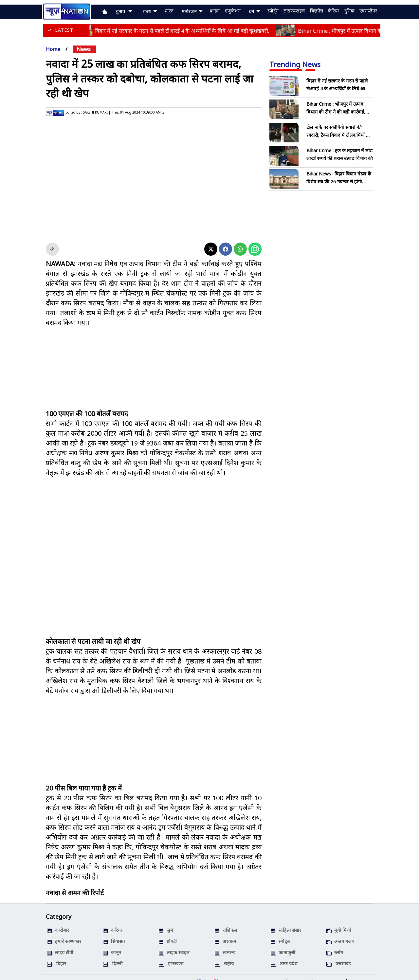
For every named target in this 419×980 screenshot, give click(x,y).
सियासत (114, 932)
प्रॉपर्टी (168, 932)
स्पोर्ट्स (273, 11)
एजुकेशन (233, 11)
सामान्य (225, 943)
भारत (169, 11)
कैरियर (334, 11)
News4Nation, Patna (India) (93, 972)
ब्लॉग (335, 943)
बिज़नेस (317, 11)
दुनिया (349, 11)
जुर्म (166, 921)
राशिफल (226, 921)
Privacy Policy (329, 972)
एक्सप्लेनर (368, 11)
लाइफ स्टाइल (174, 943)
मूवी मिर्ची (339, 921)
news (84, 49)
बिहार (57, 954)
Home (53, 49)
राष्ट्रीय (224, 954)
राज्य (150, 11)
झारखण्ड (171, 954)
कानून (112, 943)
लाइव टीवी (60, 943)
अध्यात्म (226, 932)
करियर (113, 921)
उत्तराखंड (339, 954)
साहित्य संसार (286, 921)
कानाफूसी (283, 943)
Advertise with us (266, 972)
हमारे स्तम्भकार (64, 932)
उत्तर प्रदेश (284, 954)
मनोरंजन (192, 11)
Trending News (295, 64)
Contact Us (361, 972)
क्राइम (215, 11)
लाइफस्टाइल (294, 11)
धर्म (255, 11)
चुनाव (124, 11)
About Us (300, 972)
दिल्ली (113, 954)
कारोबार (58, 921)
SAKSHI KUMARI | (97, 112)
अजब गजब (340, 932)
